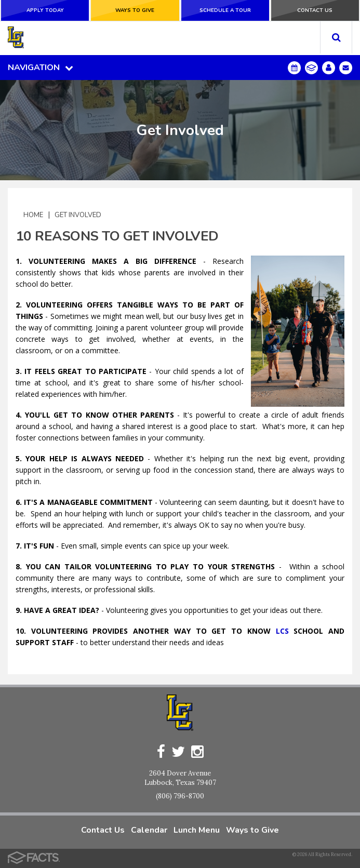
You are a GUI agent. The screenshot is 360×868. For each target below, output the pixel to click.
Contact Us (315, 10)
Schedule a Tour (225, 10)
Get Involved (78, 215)
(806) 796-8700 (180, 796)
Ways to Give (135, 10)
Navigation (41, 68)
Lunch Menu (197, 830)
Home (33, 215)
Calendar (149, 830)
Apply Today (45, 10)
